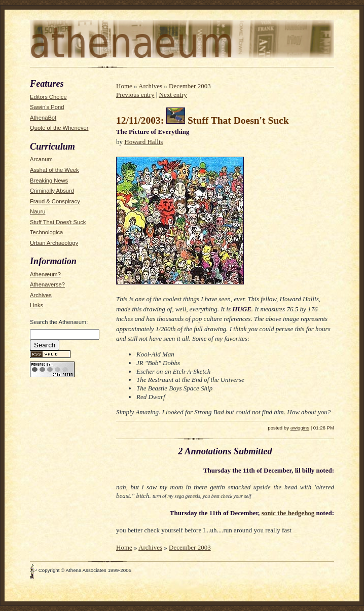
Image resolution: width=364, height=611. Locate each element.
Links (37, 305)
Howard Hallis (143, 142)
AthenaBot (43, 118)
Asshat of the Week (54, 170)
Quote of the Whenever (59, 128)
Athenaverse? (47, 284)
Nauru (38, 211)
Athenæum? (45, 274)
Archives (41, 295)
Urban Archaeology (54, 243)
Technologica (46, 232)
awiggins (300, 428)
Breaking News (49, 181)
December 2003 (190, 86)
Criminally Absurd (52, 191)
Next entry (173, 95)
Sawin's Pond (47, 107)
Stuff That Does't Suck (58, 222)
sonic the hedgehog (288, 513)
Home (124, 86)
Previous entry (135, 95)
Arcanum (41, 159)
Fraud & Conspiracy (55, 201)
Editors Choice (48, 97)
